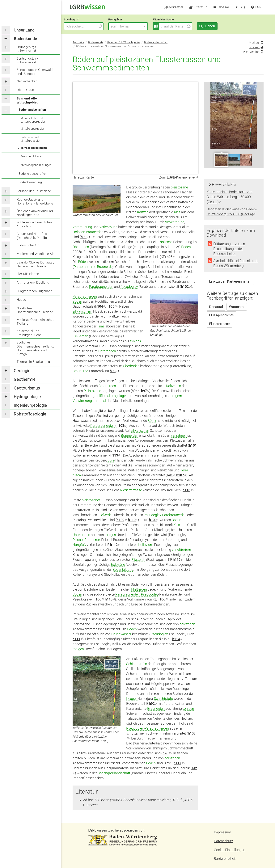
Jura (111, 460)
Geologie (22, 371)
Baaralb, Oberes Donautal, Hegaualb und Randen (35, 264)
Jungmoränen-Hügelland (34, 291)
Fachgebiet (124, 19)
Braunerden (95, 232)
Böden (83, 262)
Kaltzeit (143, 212)
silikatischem (82, 311)
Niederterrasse (131, 490)
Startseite (78, 42)
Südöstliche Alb (28, 245)
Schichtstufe (163, 699)
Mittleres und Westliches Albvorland (35, 224)
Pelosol (78, 540)
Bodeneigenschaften (33, 174)
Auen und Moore (31, 156)
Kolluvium (146, 545)
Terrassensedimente (34, 148)
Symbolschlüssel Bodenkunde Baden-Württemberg (236, 263)
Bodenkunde (25, 39)
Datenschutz (223, 841)
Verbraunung (82, 227)
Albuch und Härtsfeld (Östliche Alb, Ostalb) (32, 236)
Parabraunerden (101, 287)
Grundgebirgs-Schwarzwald (27, 49)
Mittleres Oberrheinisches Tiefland (35, 322)
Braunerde (105, 267)
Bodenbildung (123, 569)
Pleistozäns (92, 391)
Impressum (222, 832)
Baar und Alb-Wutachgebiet (27, 100)
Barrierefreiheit (225, 859)
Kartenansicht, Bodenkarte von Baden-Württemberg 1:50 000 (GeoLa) (230, 197)
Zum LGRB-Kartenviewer (179, 177)
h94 (136, 391)
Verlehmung (108, 227)
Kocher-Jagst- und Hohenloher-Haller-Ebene (35, 201)
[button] (137, 26)
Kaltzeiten (174, 386)
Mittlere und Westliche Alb (36, 254)
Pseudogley (129, 287)
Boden (186, 247)
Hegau (21, 300)
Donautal (216, 307)
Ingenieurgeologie (30, 405)
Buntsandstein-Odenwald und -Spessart (35, 72)
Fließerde (138, 560)
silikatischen (140, 430)
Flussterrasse (219, 324)
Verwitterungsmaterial (89, 401)
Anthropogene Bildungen (36, 165)
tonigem (176, 396)
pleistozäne (179, 187)
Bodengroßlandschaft (114, 773)
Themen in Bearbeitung (33, 362)
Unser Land (24, 30)
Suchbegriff (80, 19)
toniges (135, 341)
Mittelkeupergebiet (32, 129)
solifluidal (103, 396)
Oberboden (81, 247)
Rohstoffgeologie (30, 414)
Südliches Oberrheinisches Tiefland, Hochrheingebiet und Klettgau (35, 348)
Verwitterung (175, 222)
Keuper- (132, 699)
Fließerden (80, 336)
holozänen (187, 624)
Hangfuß (79, 545)
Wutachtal (237, 307)
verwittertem (181, 550)
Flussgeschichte (221, 315)
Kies (177, 212)
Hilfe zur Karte (83, 177)
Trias (101, 326)
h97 (145, 391)
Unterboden (107, 351)
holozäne (118, 565)
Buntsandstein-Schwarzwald (27, 60)
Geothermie (25, 379)
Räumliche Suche (172, 19)
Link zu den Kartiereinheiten (230, 281)
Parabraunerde (85, 267)
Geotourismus (27, 388)
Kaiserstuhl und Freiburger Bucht (29, 333)
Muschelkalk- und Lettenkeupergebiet (33, 120)
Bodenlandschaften (32, 110)
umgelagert (119, 396)
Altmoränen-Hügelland (33, 282)
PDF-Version (251, 52)
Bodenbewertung (30, 182)
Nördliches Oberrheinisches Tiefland (35, 310)
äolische (166, 242)
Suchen (218, 26)
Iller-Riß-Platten (28, 274)
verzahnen (179, 435)
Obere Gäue (25, 90)
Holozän (79, 232)
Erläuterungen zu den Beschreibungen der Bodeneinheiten (229, 249)
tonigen (110, 535)
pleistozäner (91, 500)
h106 (163, 599)
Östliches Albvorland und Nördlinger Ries (35, 213)
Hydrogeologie (27, 397)
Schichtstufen (137, 664)
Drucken (254, 47)
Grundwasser (121, 634)
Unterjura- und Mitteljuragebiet (30, 139)
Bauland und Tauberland (34, 191)
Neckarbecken (27, 81)
